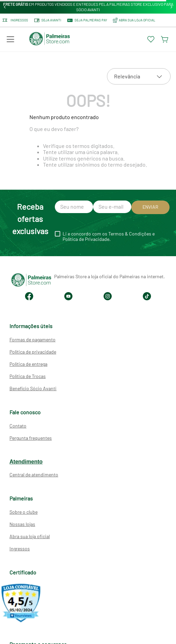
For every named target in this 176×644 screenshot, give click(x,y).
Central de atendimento (34, 475)
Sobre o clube (24, 512)
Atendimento (26, 462)
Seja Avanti (47, 20)
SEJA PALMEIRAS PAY (87, 20)
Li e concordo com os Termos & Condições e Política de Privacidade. (109, 236)
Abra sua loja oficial (30, 536)
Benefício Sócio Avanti (33, 388)
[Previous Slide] (5, 7)
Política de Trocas (28, 376)
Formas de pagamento (32, 339)
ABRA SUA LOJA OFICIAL (134, 20)
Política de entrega (28, 364)
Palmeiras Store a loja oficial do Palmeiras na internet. (109, 276)
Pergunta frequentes (31, 438)
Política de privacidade (33, 352)
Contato (18, 426)
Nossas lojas (22, 524)
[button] (10, 39)
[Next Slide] (171, 7)
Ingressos (15, 20)
